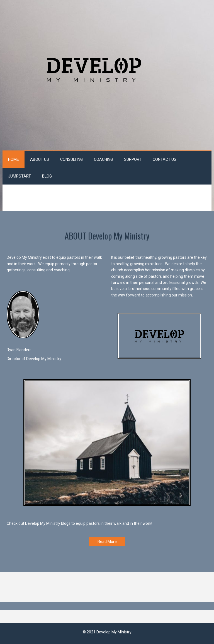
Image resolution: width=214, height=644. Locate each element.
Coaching (103, 159)
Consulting (71, 159)
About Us (40, 159)
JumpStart (20, 176)
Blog (47, 176)
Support (133, 159)
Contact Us (165, 159)
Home (14, 159)
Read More (107, 542)
